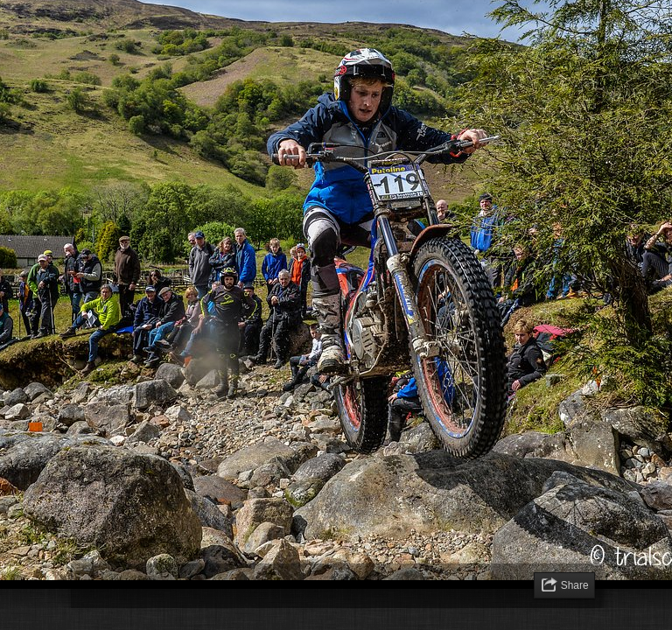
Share (575, 585)
